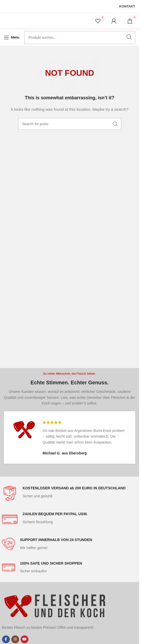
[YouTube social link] (25, 639)
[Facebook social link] (6, 639)
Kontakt (127, 6)
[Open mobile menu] (11, 38)
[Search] (70, 124)
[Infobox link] (70, 493)
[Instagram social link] (15, 639)
